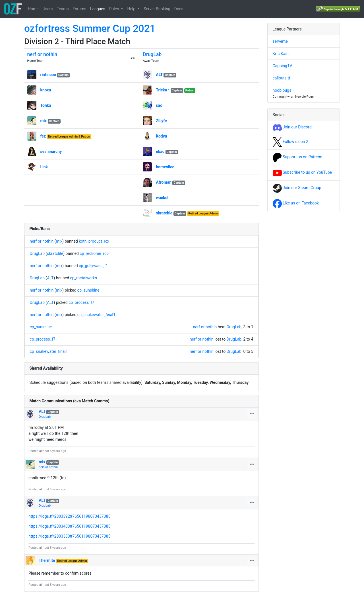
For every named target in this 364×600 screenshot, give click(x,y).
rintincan (48, 75)
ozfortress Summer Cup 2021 (90, 29)
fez (43, 136)
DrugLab (152, 54)
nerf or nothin (42, 54)
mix (44, 121)
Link (44, 167)
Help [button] (132, 9)
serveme (280, 41)
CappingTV (283, 66)
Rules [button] (115, 9)
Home (33, 9)
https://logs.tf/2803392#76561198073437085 (69, 516)
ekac (160, 151)
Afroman (164, 182)
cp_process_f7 (81, 302)
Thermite (47, 560)
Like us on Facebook (296, 203)
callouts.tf (282, 78)
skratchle (164, 213)
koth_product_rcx (94, 241)
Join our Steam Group (297, 188)
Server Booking (157, 9)
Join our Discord (292, 127)
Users (48, 9)
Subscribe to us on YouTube (302, 172)
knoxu (46, 90)
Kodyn (161, 136)
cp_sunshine (88, 290)
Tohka (46, 105)
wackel (162, 198)
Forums (80, 9)
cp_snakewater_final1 (96, 315)
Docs (179, 9)
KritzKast (281, 54)
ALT (159, 75)
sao (159, 105)
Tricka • (163, 90)
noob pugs (282, 90)
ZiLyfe (161, 121)
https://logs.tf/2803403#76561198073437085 (69, 526)
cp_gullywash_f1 (93, 266)
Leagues (98, 9)
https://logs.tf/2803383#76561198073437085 (69, 536)
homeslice (165, 167)
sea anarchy (51, 151)
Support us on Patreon (298, 157)
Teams (63, 9)
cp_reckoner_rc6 (94, 253)
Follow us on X (291, 142)
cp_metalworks (84, 278)
